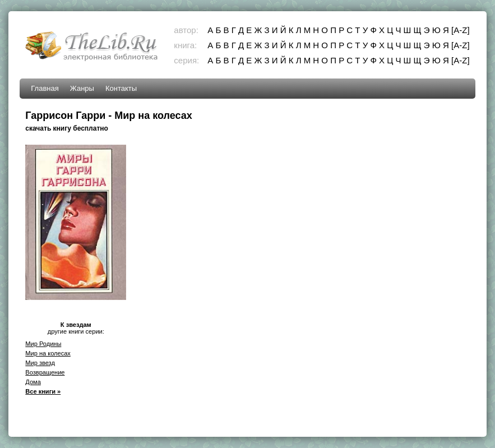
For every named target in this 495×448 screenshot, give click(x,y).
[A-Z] (461, 30)
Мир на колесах (48, 353)
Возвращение (45, 372)
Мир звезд (40, 363)
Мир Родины (43, 344)
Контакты (121, 88)
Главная (45, 88)
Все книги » (43, 391)
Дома (33, 382)
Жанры (82, 88)
